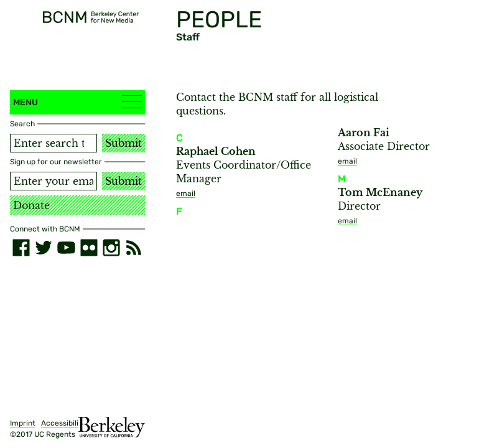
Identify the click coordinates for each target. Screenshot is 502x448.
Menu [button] (77, 102)
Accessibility (63, 423)
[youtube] (66, 248)
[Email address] (53, 181)
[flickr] (89, 248)
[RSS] (134, 248)
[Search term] (53, 143)
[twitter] (44, 248)
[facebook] (21, 248)
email (186, 194)
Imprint (23, 423)
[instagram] (111, 248)
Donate (31, 205)
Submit (123, 143)
